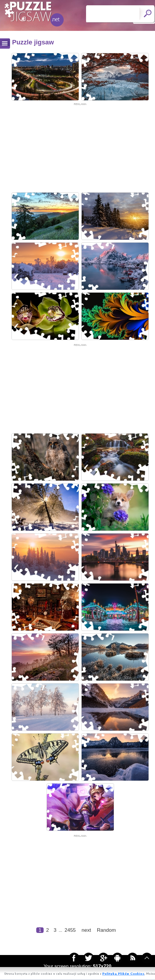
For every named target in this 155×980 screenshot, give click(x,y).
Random (106, 930)
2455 (70, 930)
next (86, 930)
